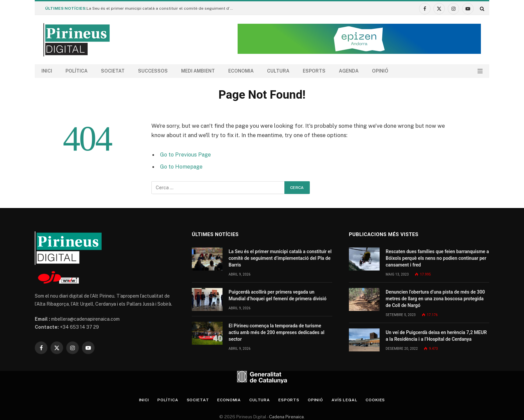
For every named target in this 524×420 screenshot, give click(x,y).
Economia (241, 71)
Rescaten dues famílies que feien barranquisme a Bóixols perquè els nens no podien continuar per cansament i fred (437, 258)
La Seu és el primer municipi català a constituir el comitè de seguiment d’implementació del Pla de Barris (162, 8)
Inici (47, 71)
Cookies (383, 400)
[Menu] (480, 71)
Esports (314, 71)
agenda (349, 71)
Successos (153, 71)
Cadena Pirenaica (286, 417)
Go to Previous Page (186, 154)
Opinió (380, 71)
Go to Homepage (182, 167)
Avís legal (350, 400)
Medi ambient (198, 71)
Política (77, 71)
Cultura (278, 71)
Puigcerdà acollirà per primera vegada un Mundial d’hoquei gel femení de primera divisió (278, 295)
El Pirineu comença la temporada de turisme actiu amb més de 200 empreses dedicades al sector (277, 332)
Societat (113, 71)
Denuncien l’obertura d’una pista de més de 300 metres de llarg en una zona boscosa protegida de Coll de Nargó (435, 299)
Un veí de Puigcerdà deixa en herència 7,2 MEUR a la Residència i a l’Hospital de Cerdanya (436, 336)
